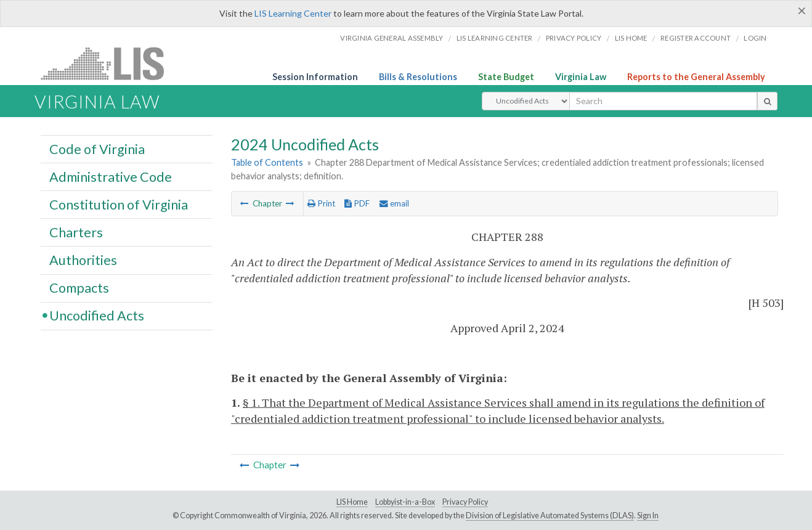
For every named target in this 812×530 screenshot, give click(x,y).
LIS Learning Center (293, 13)
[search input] (663, 101)
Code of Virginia (97, 149)
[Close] (802, 10)
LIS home (631, 38)
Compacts (79, 288)
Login (755, 38)
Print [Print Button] (321, 203)
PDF (357, 203)
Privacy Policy (574, 38)
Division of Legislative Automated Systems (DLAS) (550, 516)
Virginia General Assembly (392, 38)
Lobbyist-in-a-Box (405, 502)
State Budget (506, 77)
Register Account (696, 38)
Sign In (648, 516)
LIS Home (352, 502)
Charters (76, 232)
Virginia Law (581, 77)
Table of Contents (267, 162)
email (394, 203)
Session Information (315, 77)
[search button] (767, 101)
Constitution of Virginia (119, 204)
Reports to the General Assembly (696, 77)
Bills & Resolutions (418, 77)
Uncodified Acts (97, 316)
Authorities (83, 259)
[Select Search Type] (526, 101)
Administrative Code (111, 176)
